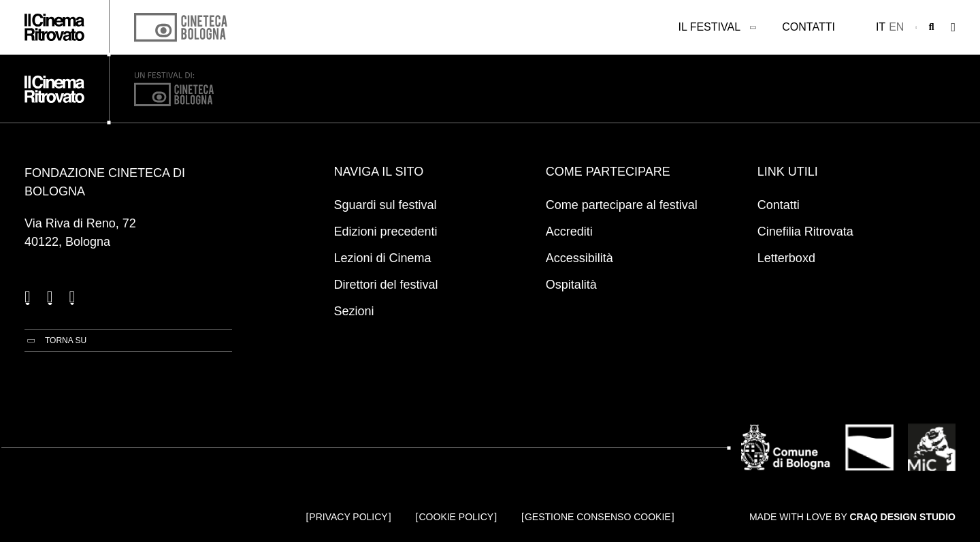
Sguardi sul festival (386, 205)
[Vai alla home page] (54, 27)
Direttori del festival (386, 285)
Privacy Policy (348, 517)
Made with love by (852, 517)
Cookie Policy (457, 517)
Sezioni (354, 311)
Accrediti (569, 232)
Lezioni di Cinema (383, 258)
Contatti (808, 27)
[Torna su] (55, 340)
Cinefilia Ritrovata (805, 232)
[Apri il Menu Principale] (953, 28)
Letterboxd (786, 258)
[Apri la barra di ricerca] (932, 27)
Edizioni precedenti (386, 232)
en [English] (896, 27)
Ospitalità (571, 285)
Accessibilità (579, 258)
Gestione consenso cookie (598, 517)
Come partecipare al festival (622, 205)
